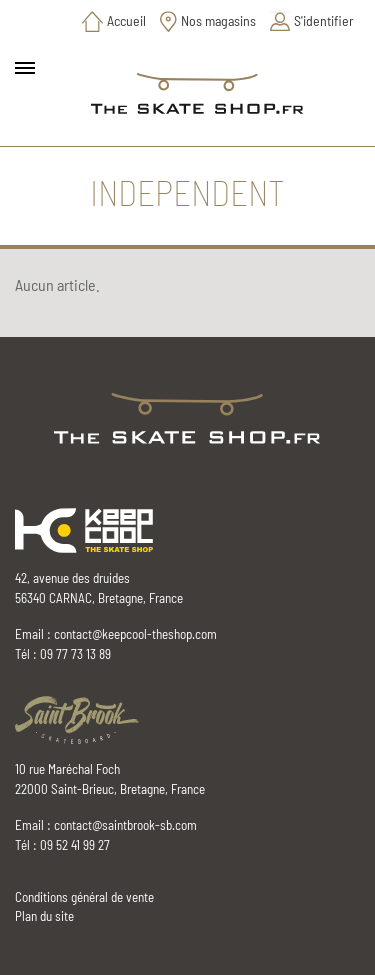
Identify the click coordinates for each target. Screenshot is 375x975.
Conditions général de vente (84, 897)
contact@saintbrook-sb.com (125, 825)
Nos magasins (218, 20)
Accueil (126, 20)
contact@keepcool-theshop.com (135, 634)
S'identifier (324, 20)
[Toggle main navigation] (25, 68)
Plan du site (44, 916)
